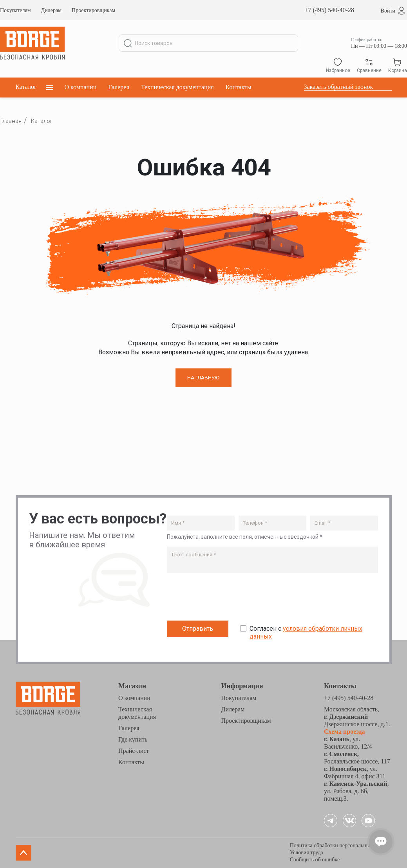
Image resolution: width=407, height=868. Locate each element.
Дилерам (51, 10)
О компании (81, 87)
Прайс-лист (134, 751)
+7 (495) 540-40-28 (329, 10)
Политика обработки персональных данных (341, 845)
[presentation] (226, 599)
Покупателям (15, 10)
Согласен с (306, 633)
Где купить (133, 739)
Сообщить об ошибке (315, 860)
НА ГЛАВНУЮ (203, 378)
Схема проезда (345, 732)
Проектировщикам (93, 10)
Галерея (119, 87)
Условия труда (307, 853)
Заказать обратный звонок (339, 87)
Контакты (239, 87)
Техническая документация (177, 87)
